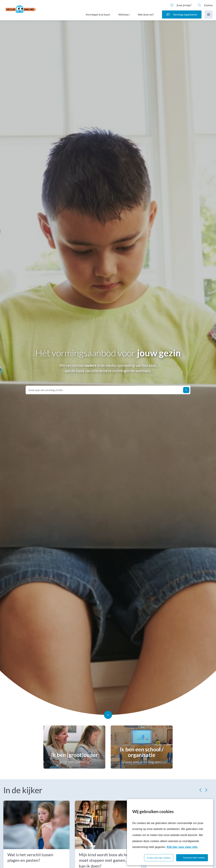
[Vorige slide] (201, 790)
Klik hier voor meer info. (182, 847)
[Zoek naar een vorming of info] (186, 390)
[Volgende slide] (206, 790)
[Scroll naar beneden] (108, 715)
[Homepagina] (27, 10)
